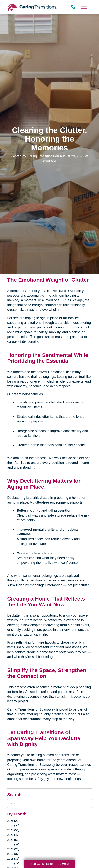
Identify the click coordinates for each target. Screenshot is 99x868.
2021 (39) (13, 844)
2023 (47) (13, 835)
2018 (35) (13, 858)
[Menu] (84, 7)
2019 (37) (13, 854)
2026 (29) (13, 821)
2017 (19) (13, 863)
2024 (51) (13, 830)
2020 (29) (13, 849)
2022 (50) (13, 840)
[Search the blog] (49, 804)
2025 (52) (13, 825)
